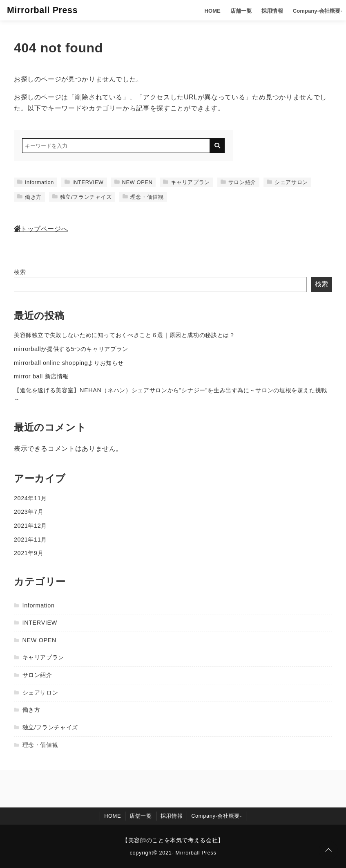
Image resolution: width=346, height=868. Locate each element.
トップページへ (41, 229)
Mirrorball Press (44, 10)
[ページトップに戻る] (328, 850)
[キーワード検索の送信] (217, 146)
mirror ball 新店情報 (41, 376)
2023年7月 (29, 512)
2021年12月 (30, 526)
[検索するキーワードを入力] (116, 146)
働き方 (29, 197)
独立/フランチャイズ (82, 197)
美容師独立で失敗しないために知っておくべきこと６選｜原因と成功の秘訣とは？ (125, 335)
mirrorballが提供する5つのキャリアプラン (71, 349)
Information (36, 182)
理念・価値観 (143, 197)
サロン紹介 (238, 182)
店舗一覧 (234, 10)
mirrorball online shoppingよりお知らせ (69, 363)
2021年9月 (29, 553)
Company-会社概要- (310, 10)
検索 (20, 272)
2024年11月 (30, 498)
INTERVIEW (84, 182)
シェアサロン (287, 182)
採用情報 (265, 10)
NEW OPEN (134, 182)
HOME (206, 10)
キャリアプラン (186, 182)
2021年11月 (30, 540)
